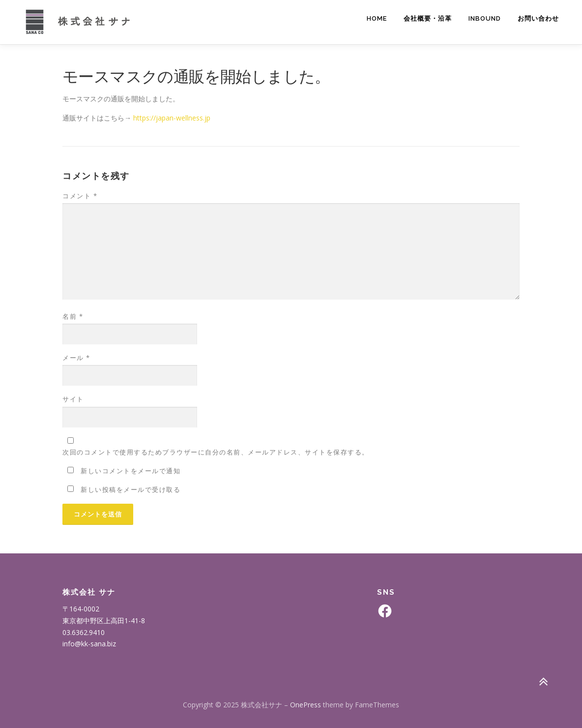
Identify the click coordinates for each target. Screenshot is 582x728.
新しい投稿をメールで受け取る (131, 489)
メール (76, 358)
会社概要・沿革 (428, 18)
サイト (73, 399)
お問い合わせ (538, 18)
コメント (80, 196)
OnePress (306, 705)
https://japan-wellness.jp (172, 118)
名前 (73, 316)
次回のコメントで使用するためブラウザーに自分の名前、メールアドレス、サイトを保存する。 (216, 452)
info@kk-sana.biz (89, 644)
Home (377, 18)
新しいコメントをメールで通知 (131, 471)
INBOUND (485, 18)
